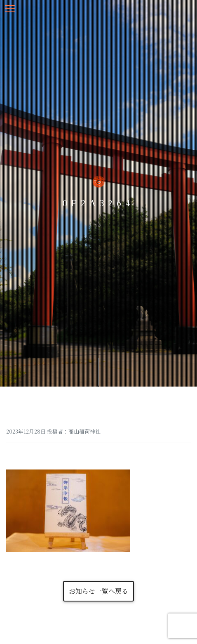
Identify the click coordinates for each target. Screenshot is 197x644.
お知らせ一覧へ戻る (98, 591)
